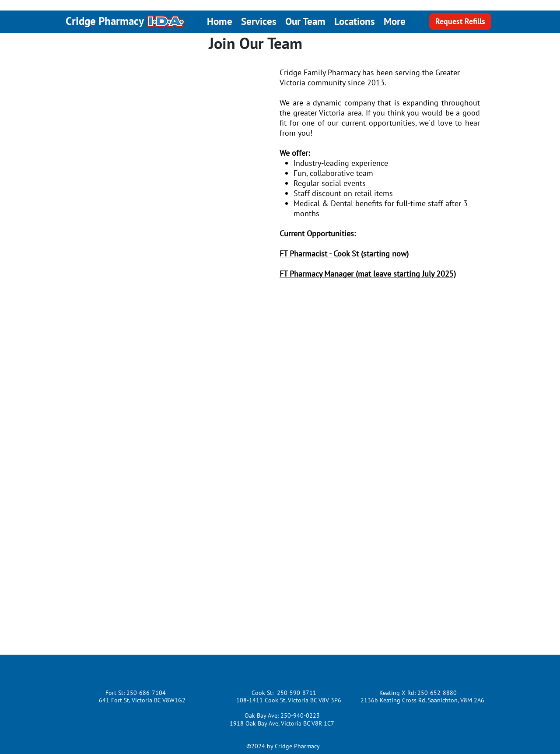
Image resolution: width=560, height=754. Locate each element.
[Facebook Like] (131, 670)
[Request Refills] (460, 21)
